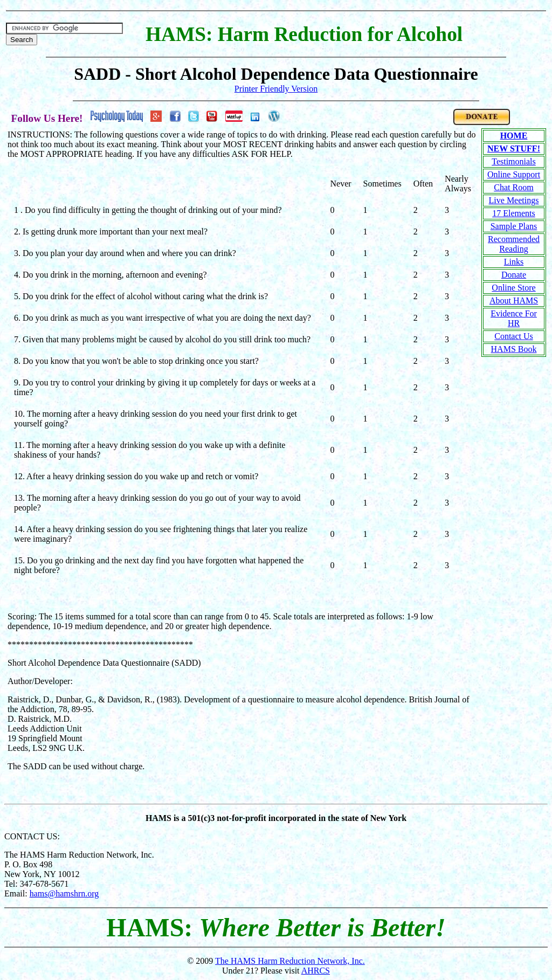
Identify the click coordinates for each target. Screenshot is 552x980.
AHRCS (316, 971)
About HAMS (514, 301)
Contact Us (514, 336)
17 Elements (514, 213)
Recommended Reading (514, 244)
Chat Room (513, 187)
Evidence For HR (514, 318)
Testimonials (514, 161)
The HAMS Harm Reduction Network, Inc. (290, 961)
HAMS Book (514, 349)
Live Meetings (514, 200)
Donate (514, 275)
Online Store (513, 288)
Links (514, 262)
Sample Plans (514, 226)
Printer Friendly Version (276, 89)
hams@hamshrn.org (64, 893)
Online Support (514, 174)
